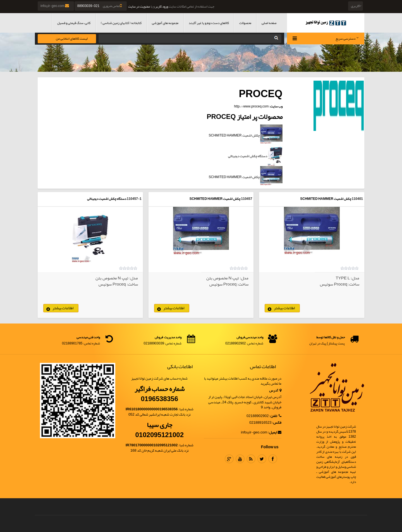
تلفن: (275, 416)
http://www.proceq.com (251, 106)
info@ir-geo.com (55, 6)
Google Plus (229, 459)
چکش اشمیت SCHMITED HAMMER (326, 199)
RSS (251, 459)
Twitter (262, 459)
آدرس (275, 391)
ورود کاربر (162, 6)
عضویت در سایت (139, 6)
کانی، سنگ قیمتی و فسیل (74, 23)
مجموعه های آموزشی (165, 23)
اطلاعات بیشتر (284, 308)
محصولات (245, 23)
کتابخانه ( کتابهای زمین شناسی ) (121, 23)
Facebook (273, 459)
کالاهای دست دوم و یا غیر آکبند (209, 23)
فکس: (277, 423)
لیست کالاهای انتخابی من (72, 39)
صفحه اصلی (269, 23)
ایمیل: (275, 432)
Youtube (240, 459)
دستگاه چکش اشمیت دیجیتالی (107, 199)
